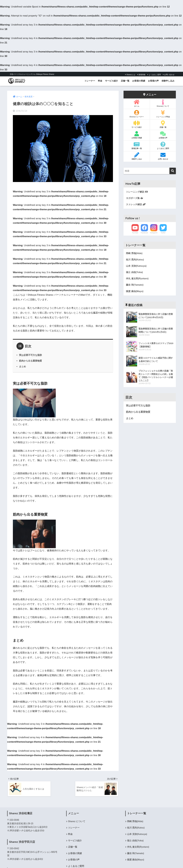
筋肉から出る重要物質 (30, 361)
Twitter (163, 233)
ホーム (137, 103)
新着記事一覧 (137, 146)
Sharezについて (163, 103)
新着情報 (141, 75)
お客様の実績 (139, 81)
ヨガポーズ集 (135, 198)
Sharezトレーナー (137, 114)
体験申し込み (168, 81)
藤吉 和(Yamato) (135, 285)
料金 (100, 81)
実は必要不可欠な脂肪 (30, 355)
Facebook (144, 233)
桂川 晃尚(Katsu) (135, 260)
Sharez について (77, 822)
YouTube (135, 233)
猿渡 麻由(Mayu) (135, 292)
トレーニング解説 (138, 192)
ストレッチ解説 (136, 204)
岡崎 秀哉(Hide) (135, 253)
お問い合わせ (169, 75)
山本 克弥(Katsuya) (137, 266)
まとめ (22, 366)
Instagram (154, 233)
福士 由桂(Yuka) (135, 273)
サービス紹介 (112, 81)
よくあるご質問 (154, 75)
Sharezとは (130, 75)
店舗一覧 (125, 81)
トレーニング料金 (163, 114)
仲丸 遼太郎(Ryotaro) (138, 279)
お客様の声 (153, 81)
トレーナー (90, 81)
